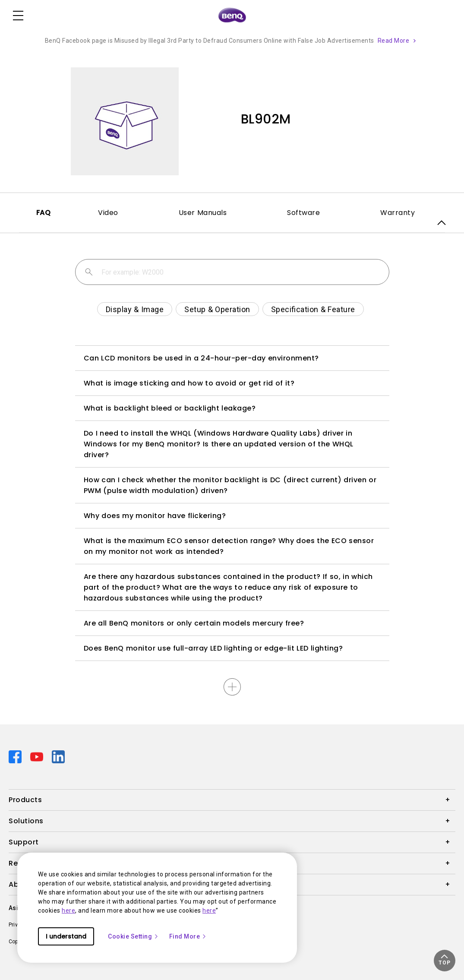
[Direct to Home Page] (232, 16)
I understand (66, 936)
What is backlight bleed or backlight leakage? (170, 408)
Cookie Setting (133, 936)
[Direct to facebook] (16, 756)
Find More (188, 936)
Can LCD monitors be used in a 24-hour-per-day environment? (201, 358)
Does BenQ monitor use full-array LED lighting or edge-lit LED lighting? (213, 648)
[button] (445, 961)
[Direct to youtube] (38, 756)
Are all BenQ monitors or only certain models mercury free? (194, 623)
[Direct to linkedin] (58, 756)
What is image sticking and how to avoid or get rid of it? (189, 383)
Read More (394, 41)
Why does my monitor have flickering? (155, 516)
